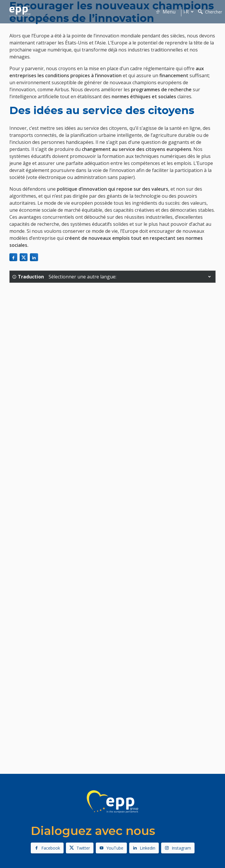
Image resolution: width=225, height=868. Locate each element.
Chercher (210, 12)
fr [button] (190, 12)
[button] (209, 277)
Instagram (178, 848)
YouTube (111, 848)
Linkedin (144, 848)
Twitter (80, 848)
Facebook (47, 848)
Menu (166, 12)
